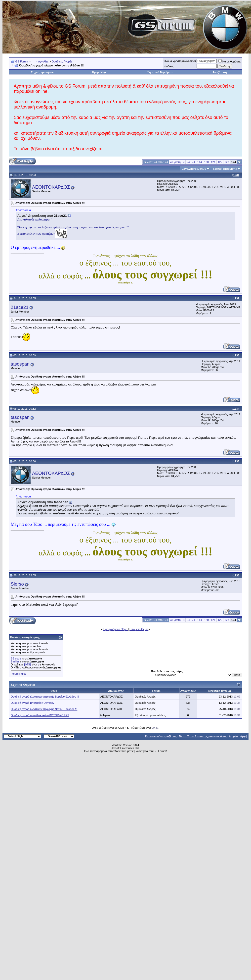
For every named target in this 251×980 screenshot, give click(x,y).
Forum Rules (19, 674)
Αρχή (244, 736)
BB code (16, 658)
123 (227, 162)
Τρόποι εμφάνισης (225, 169)
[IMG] (27, 664)
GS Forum (22, 61)
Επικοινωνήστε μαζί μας (161, 736)
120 (206, 162)
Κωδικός (169, 66)
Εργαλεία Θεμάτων (194, 169)
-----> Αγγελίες (40, 61)
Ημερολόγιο (100, 72)
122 (220, 162)
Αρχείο (233, 736)
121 (213, 162)
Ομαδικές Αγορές (62, 61)
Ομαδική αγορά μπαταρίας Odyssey (32, 703)
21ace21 (20, 307)
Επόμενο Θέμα (139, 629)
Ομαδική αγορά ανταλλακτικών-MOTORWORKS (40, 715)
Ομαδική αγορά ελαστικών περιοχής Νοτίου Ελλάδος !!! (44, 709)
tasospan (20, 364)
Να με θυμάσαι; (230, 61)
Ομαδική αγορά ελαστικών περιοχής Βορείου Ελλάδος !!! (45, 697)
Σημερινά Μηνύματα (160, 72)
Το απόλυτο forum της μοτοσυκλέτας (203, 736)
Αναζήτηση (220, 72)
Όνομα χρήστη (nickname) (180, 61)
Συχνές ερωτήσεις (43, 72)
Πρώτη (175, 162)
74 (194, 162)
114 (200, 162)
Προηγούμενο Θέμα (116, 629)
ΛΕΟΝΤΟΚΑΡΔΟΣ (51, 187)
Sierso (17, 584)
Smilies (15, 661)
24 (188, 162)
